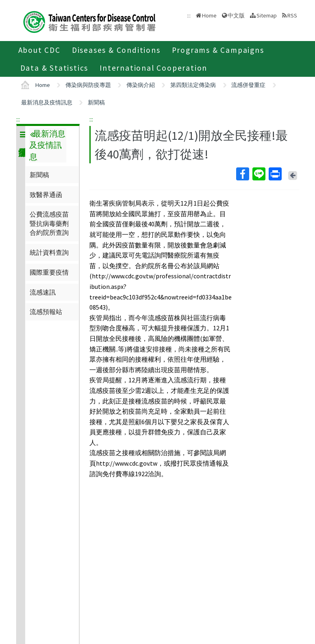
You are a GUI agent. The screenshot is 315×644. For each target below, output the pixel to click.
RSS (292, 15)
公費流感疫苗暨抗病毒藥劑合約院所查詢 (49, 223)
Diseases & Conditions (116, 50)
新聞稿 (96, 102)
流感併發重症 (248, 85)
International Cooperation (153, 68)
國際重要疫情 (49, 272)
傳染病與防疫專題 (88, 85)
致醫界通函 (46, 195)
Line (259, 174)
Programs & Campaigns (218, 50)
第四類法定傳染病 (193, 85)
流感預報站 (46, 312)
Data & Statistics (54, 68)
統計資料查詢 (49, 252)
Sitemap (267, 15)
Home (209, 15)
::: (18, 119)
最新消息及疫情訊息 (47, 102)
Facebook (242, 174)
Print (275, 174)
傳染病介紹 (141, 85)
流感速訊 (43, 292)
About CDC (39, 50)
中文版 (236, 15)
